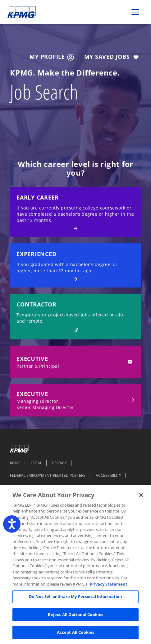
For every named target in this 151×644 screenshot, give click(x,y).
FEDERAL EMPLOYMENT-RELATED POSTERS (48, 475)
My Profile (52, 57)
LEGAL (36, 463)
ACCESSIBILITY (108, 475)
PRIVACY (59, 463)
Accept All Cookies (75, 632)
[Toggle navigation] (135, 12)
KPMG (15, 463)
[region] (75, 565)
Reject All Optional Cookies (76, 614)
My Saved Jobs (113, 57)
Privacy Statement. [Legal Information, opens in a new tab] (109, 584)
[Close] (141, 495)
